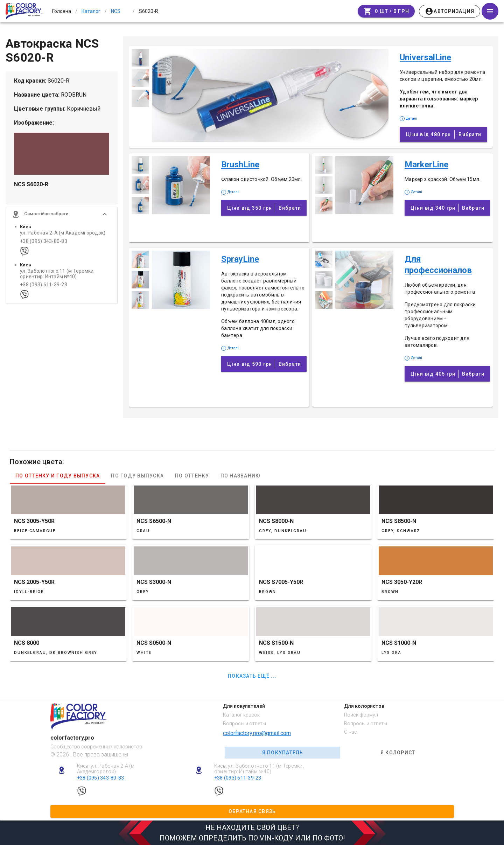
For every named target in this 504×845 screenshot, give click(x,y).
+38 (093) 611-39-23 (44, 289)
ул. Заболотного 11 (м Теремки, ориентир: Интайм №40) (57, 278)
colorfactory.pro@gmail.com (257, 733)
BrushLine (240, 165)
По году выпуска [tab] (137, 476)
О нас (351, 732)
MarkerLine (426, 165)
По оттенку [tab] (192, 476)
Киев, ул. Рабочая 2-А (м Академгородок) (106, 769)
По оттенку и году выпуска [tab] (58, 476)
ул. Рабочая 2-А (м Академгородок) (63, 238)
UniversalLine (425, 57)
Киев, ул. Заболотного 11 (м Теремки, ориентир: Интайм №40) (259, 769)
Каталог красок (241, 715)
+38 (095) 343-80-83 (44, 246)
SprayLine (240, 259)
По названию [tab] (241, 476)
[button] (62, 219)
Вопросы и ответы (244, 724)
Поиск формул (361, 715)
